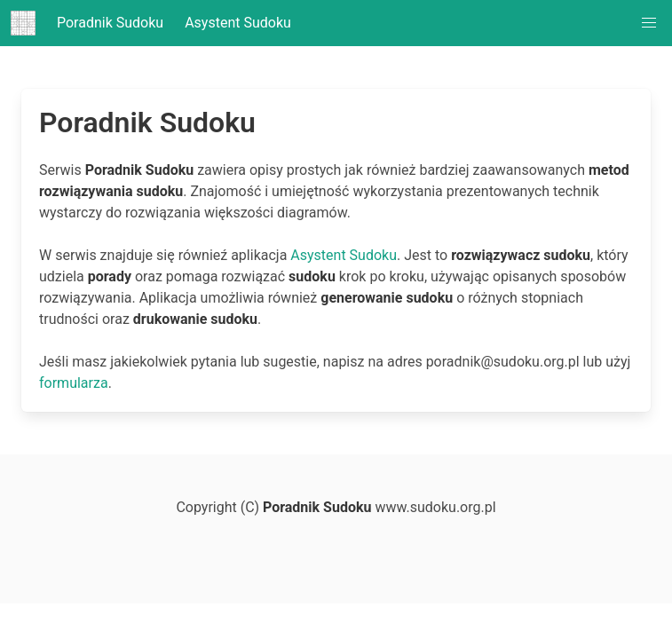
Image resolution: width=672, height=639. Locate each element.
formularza (74, 383)
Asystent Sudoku (238, 23)
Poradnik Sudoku (87, 23)
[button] (649, 23)
